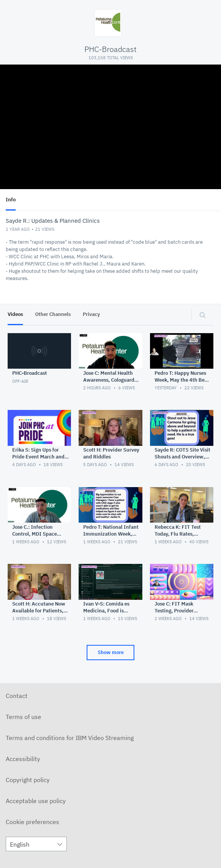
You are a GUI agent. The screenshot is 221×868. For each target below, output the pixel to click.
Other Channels (53, 314)
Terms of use (23, 717)
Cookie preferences (32, 822)
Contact (17, 696)
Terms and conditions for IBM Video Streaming (70, 738)
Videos (15, 314)
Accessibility (23, 759)
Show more (111, 652)
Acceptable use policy (36, 801)
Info (11, 200)
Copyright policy (28, 780)
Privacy (91, 314)
